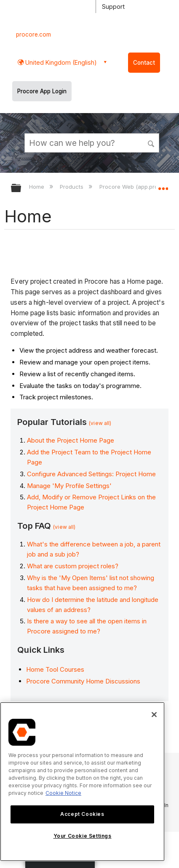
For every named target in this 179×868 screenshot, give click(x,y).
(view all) (100, 423)
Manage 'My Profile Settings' (69, 486)
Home (37, 187)
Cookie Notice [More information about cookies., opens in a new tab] (63, 793)
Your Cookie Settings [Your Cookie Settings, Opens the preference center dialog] (83, 836)
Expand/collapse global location (163, 185)
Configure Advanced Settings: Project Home (91, 474)
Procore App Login (42, 91)
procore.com (33, 34)
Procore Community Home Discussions (83, 681)
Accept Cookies (82, 814)
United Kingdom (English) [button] (60, 62)
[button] (152, 142)
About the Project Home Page (71, 440)
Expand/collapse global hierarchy (21, 189)
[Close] (154, 715)
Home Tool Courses (55, 669)
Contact (144, 63)
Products (72, 187)
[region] (82, 782)
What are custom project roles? (73, 566)
